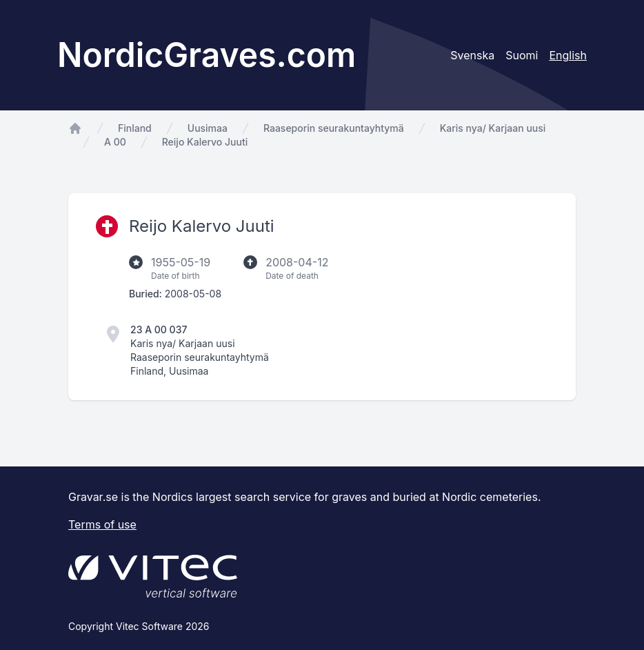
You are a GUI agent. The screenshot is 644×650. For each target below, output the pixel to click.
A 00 (115, 142)
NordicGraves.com (207, 55)
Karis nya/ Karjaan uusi (493, 128)
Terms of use (102, 524)
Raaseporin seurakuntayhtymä (334, 128)
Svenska (472, 55)
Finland (135, 128)
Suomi (522, 55)
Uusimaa (208, 128)
